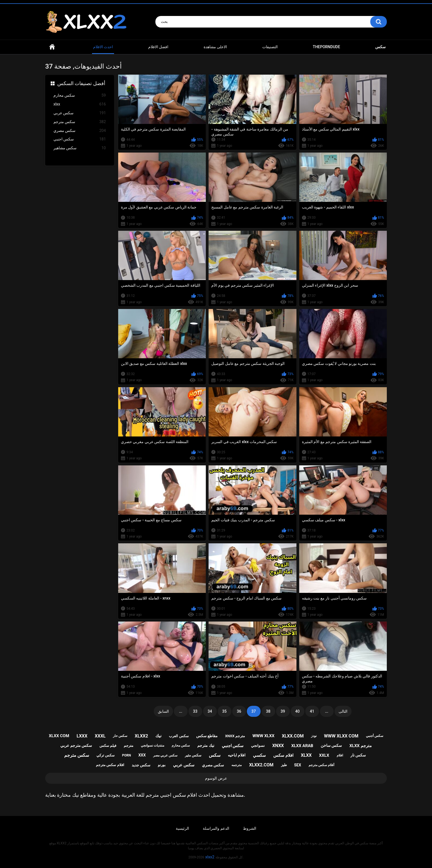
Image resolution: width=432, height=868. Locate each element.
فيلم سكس (108, 746)
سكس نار (358, 755)
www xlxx (263, 736)
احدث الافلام (103, 47)
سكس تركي (106, 755)
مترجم (129, 746)
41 (312, 711)
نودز (314, 736)
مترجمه (237, 765)
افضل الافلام (158, 47)
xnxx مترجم (235, 736)
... (181, 711)
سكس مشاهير (80, 148)
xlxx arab (302, 746)
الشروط (250, 828)
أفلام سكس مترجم (321, 765)
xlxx (80, 104)
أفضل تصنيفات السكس (81, 83)
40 (298, 711)
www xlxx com (341, 736)
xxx (142, 755)
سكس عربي (80, 113)
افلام (340, 755)
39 (283, 711)
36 (239, 711)
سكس (215, 755)
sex (297, 765)
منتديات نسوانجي (152, 745)
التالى (343, 711)
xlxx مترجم (360, 746)
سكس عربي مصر (165, 755)
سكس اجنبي (80, 139)
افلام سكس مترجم (110, 765)
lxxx (82, 736)
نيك (158, 736)
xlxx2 (141, 736)
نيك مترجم (206, 745)
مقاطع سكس (207, 736)
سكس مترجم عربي (76, 745)
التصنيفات (270, 47)
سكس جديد (141, 765)
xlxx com (59, 736)
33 (195, 711)
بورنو (162, 765)
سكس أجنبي (375, 736)
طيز (284, 765)
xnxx (278, 746)
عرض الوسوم (216, 778)
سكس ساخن (331, 745)
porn (126, 755)
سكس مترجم (80, 122)
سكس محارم (80, 95)
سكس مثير (193, 755)
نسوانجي (258, 746)
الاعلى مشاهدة (215, 47)
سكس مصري (80, 131)
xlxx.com (293, 736)
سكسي (259, 755)
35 (225, 711)
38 (268, 711)
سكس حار (120, 736)
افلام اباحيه (237, 755)
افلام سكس (283, 755)
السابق (163, 711)
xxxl (100, 736)
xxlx (324, 755)
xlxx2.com (261, 765)
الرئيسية (182, 828)
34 (210, 711)
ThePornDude (326, 47)
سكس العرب (179, 736)
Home (52, 47)
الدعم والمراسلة (216, 828)
